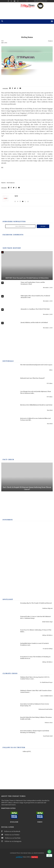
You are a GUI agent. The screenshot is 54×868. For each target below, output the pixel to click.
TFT (2, 41)
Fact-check (8, 460)
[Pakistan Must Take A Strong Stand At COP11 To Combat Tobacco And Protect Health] (10, 682)
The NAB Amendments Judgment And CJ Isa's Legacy (36, 365)
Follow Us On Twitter (14, 747)
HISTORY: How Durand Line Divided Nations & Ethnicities (27, 278)
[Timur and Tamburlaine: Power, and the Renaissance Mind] (10, 288)
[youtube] (15, 1)
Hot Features (11, 183)
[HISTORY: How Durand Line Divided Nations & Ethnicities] (27, 266)
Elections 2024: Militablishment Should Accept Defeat (36, 405)
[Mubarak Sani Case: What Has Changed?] (10, 383)
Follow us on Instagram (11, 841)
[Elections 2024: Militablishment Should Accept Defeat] (10, 410)
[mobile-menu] (52, 21)
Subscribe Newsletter (14, 222)
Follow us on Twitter (10, 835)
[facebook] (8, 1)
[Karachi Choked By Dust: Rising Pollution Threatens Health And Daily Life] (10, 723)
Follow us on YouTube (11, 838)
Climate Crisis (10, 673)
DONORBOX (8, 520)
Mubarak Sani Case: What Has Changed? (32, 378)
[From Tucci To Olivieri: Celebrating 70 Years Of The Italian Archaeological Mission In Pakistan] (10, 635)
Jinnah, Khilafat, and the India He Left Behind (34, 323)
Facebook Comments (13, 235)
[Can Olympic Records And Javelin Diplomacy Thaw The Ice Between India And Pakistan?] (10, 397)
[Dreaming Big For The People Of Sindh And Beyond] (10, 608)
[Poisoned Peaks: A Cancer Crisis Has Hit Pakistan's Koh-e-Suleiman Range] (10, 622)
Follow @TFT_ (27, 751)
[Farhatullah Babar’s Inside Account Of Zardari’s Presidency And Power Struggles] (10, 649)
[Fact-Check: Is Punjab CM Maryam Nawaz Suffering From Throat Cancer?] (27, 477)
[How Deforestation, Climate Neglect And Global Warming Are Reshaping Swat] (10, 736)
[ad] (27, 14)
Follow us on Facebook (11, 831)
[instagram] (18, 1)
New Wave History (12, 248)
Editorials (8, 361)
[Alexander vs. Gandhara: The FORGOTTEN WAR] (10, 314)
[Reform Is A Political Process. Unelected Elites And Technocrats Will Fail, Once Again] (10, 424)
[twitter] (11, 1)
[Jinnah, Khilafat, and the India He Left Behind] (10, 328)
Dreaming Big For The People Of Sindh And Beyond (36, 603)
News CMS (26, 857)
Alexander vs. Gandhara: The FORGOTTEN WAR (35, 309)
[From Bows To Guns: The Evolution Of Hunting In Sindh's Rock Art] (10, 662)
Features (50, 41)
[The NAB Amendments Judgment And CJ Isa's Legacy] (10, 370)
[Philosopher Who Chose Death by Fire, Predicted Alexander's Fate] (10, 301)
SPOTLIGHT (8, 599)
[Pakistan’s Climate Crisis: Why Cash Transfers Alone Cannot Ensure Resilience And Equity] (10, 696)
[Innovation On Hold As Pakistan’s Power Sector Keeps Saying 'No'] (10, 709)
